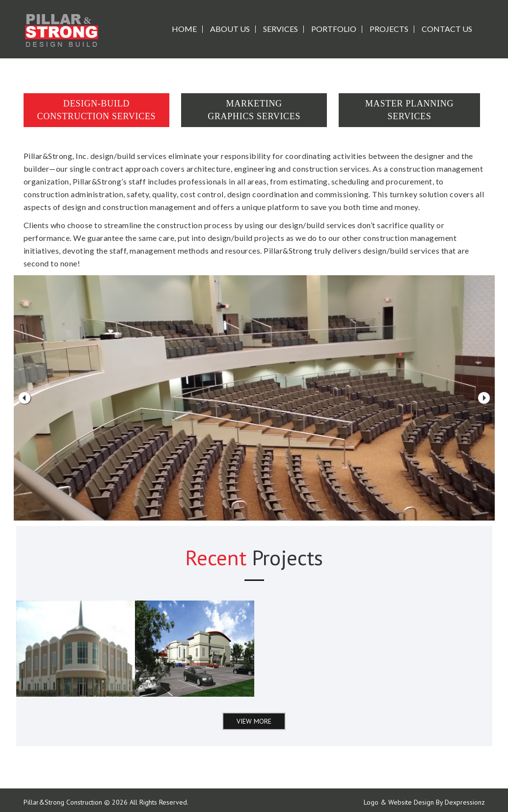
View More (254, 721)
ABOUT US (230, 29)
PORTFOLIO (334, 29)
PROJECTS (389, 29)
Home (184, 29)
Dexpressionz (465, 802)
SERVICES (281, 29)
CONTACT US (447, 29)
